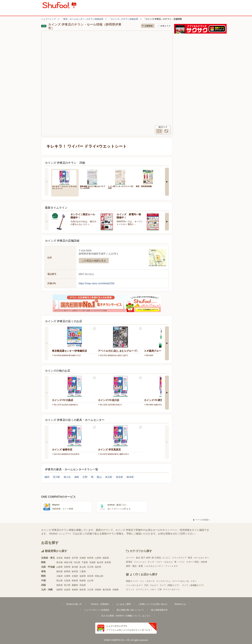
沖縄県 (115, 590)
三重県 (83, 571)
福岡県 (59, 590)
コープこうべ (142, 589)
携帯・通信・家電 (134, 566)
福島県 (106, 558)
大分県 (90, 590)
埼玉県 (77, 562)
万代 (146, 585)
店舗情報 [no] (148, 26)
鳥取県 (75, 581)
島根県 (83, 581)
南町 (77, 477)
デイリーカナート (171, 589)
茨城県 (92, 562)
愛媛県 (75, 585)
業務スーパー (132, 581)
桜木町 (130, 477)
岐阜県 (75, 571)
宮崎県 (98, 590)
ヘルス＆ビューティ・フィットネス (161, 566)
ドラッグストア (179, 558)
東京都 (59, 562)
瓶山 (99, 477)
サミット (130, 589)
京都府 (75, 576)
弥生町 (120, 477)
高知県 (83, 585)
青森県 (67, 558)
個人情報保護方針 (159, 610)
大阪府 (59, 576)
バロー (153, 589)
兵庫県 (67, 576)
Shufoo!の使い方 (74, 604)
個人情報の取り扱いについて (130, 610)
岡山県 (59, 581)
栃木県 (100, 562)
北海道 (59, 558)
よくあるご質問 (123, 604)
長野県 (67, 567)
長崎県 (75, 590)
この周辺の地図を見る (94, 261)
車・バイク (180, 562)
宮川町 (57, 477)
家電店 (129, 562)
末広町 (109, 477)
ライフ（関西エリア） (170, 585)
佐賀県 (67, 590)
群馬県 (108, 562)
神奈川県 (68, 562)
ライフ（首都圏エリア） (194, 585)
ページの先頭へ (202, 520)
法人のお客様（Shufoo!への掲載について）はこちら (126, 616)
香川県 (67, 585)
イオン (194, 581)
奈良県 (90, 576)
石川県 (90, 567)
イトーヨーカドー (134, 585)
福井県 (98, 567)
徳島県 (59, 585)
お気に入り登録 (94, 329)
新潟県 (75, 567)
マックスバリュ (163, 581)
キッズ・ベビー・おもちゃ (160, 562)
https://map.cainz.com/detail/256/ (97, 283)
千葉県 (85, 562)
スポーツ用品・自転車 (197, 562)
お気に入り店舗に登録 (164, 26)
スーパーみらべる (181, 581)
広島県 (67, 581)
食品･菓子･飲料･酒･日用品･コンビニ (153, 558)
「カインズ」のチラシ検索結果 (123, 19)
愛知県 (59, 571)
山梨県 (59, 567)
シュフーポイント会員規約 (97, 610)
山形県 (98, 558)
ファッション (140, 562)
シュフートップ (48, 19)
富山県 (83, 567)
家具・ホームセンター (198, 558)
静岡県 (67, 571)
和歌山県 (99, 576)
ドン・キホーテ (147, 581)
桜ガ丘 (67, 477)
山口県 (90, 581)
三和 (160, 589)
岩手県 (75, 558)
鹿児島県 (107, 590)
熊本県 (83, 590)
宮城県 (83, 558)
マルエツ (154, 585)
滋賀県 (83, 576)
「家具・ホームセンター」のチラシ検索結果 (82, 19)
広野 (85, 477)
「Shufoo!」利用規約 (99, 604)
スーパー (130, 558)
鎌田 (47, 477)
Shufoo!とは (180, 604)
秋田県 (90, 558)
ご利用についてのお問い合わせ (153, 604)
